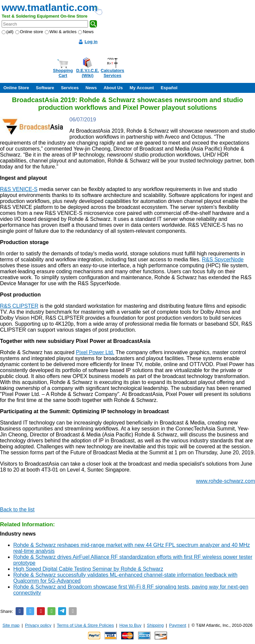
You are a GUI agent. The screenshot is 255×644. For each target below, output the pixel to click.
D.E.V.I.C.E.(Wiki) (87, 73)
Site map (11, 625)
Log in (91, 42)
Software (45, 88)
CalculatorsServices (112, 73)
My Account (142, 88)
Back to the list (17, 510)
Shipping (155, 625)
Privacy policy (38, 625)
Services (70, 88)
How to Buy (130, 625)
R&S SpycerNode (223, 259)
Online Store (16, 88)
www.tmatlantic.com (50, 7)
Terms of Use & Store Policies (85, 625)
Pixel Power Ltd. (95, 352)
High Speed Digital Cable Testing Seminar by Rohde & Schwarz (88, 569)
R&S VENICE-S (19, 189)
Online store (29, 32)
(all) (8, 32)
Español (169, 88)
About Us (113, 88)
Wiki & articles (61, 32)
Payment (177, 625)
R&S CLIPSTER (19, 306)
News (86, 32)
